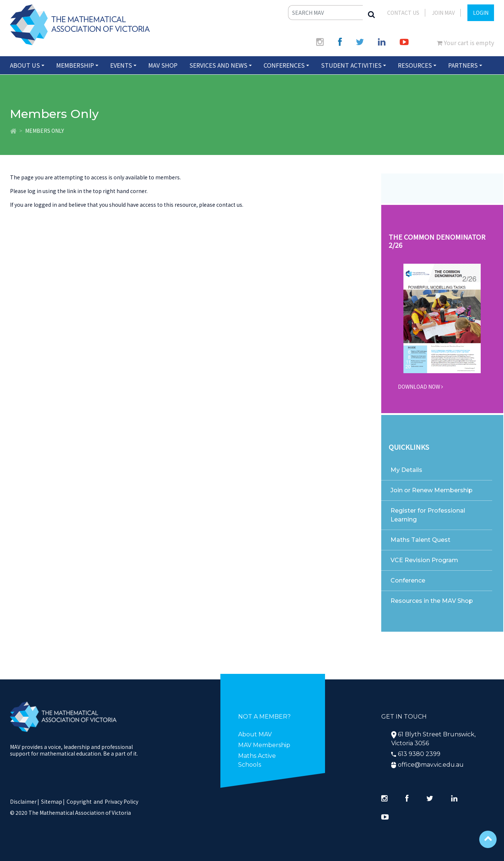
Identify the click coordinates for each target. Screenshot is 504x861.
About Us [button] (25, 65)
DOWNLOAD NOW (420, 386)
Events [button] (121, 65)
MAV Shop (163, 65)
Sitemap (52, 801)
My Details (406, 470)
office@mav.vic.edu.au (431, 765)
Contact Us (403, 13)
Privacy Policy (121, 801)
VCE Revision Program (424, 560)
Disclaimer (25, 801)
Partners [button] (463, 65)
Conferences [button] (284, 65)
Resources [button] (415, 65)
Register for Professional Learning (428, 515)
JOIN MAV (443, 13)
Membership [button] (75, 65)
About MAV (255, 734)
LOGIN (481, 13)
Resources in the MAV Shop (432, 601)
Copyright (79, 801)
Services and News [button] (218, 65)
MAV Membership (264, 745)
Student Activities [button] (351, 65)
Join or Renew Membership (432, 490)
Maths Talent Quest (420, 540)
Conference (408, 580)
